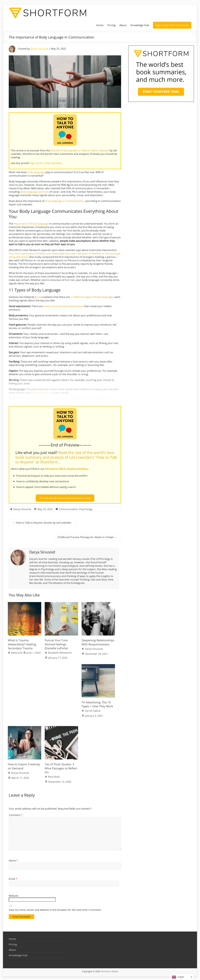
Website (14, 894)
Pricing (111, 25)
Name (13, 859)
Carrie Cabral (93, 709)
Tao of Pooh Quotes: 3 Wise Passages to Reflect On (61, 767)
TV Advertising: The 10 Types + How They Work (97, 703)
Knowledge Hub (140, 25)
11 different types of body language (91, 297)
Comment (16, 814)
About (123, 25)
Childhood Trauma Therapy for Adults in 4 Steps (87, 536)
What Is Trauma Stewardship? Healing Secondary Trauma (22, 643)
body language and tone (34, 192)
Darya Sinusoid (39, 49)
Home (100, 25)
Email (13, 878)
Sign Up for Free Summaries (172, 25)
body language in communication (65, 201)
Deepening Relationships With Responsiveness (98, 641)
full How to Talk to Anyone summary (67, 469)
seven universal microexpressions (63, 306)
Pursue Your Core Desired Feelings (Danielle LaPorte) (56, 643)
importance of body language (31, 224)
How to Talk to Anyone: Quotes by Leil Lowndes (42, 521)
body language (36, 172)
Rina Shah (54, 775)
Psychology (86, 508)
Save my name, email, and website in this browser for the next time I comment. (55, 909)
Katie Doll (17, 651)
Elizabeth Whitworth (60, 651)
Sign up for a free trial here (46, 163)
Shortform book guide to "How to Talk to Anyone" (80, 150)
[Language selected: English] (182, 977)
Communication (69, 508)
